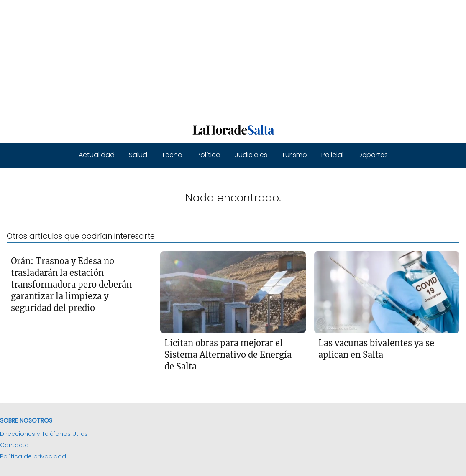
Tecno (172, 155)
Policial (332, 155)
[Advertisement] (233, 59)
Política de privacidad (33, 456)
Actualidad (97, 155)
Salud (138, 155)
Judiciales (251, 155)
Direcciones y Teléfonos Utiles (44, 434)
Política (209, 155)
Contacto (14, 445)
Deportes (373, 155)
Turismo (294, 155)
